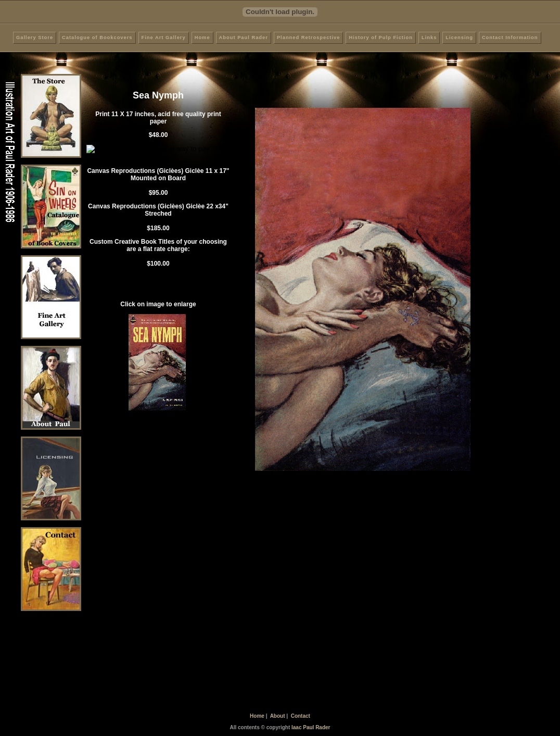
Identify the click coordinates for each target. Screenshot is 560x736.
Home (202, 38)
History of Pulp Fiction (381, 38)
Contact (301, 716)
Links (429, 38)
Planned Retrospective (309, 38)
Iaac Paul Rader (311, 727)
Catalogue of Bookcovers (97, 38)
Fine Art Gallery (164, 38)
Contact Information (510, 38)
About (278, 716)
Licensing (459, 38)
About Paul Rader (244, 38)
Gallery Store (35, 38)
